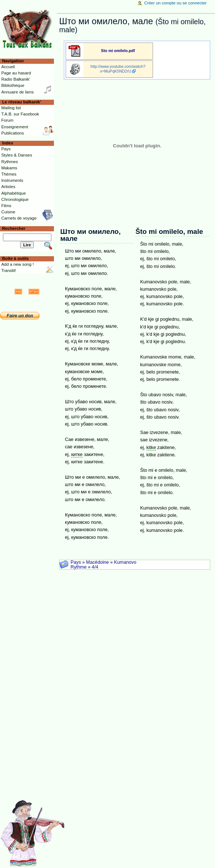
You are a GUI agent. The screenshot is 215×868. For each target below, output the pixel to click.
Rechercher (14, 228)
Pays (76, 562)
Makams (9, 168)
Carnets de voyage (19, 218)
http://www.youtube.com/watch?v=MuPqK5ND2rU (118, 69)
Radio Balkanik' (16, 79)
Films (6, 206)
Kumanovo (125, 562)
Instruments (12, 180)
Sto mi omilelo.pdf (118, 51)
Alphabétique (13, 193)
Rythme (79, 567)
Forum (7, 120)
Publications (12, 133)
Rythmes (9, 162)
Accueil (8, 67)
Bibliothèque (13, 85)
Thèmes (9, 174)
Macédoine (98, 562)
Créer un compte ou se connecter (175, 3)
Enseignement (14, 127)
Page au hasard (16, 73)
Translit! (8, 271)
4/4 (95, 567)
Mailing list (11, 108)
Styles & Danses (17, 155)
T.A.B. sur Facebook (20, 114)
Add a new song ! (17, 264)
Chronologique (15, 199)
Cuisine (8, 212)
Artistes (8, 187)
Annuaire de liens (17, 92)
